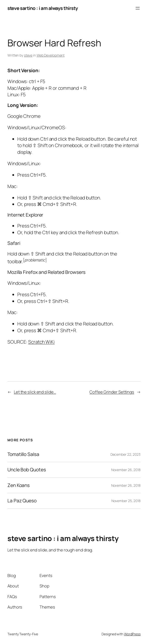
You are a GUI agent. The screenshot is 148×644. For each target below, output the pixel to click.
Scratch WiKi (41, 342)
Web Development (51, 55)
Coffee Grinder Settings (112, 392)
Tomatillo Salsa (23, 454)
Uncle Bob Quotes (27, 470)
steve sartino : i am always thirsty (43, 8)
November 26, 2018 (126, 470)
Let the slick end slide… (35, 392)
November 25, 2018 (126, 501)
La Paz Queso (22, 501)
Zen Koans (19, 485)
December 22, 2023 (126, 454)
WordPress (132, 634)
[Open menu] (138, 8)
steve (28, 55)
